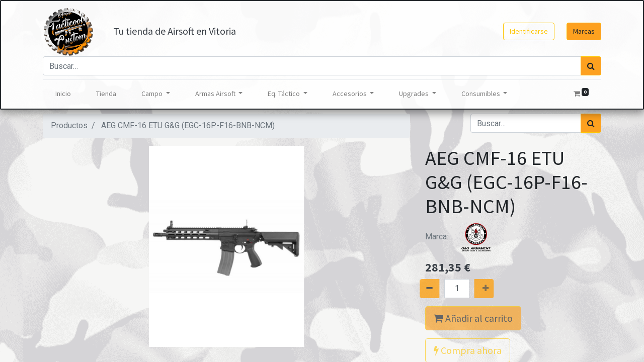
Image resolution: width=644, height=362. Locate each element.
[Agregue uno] (495, 289)
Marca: (463, 237)
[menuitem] (63, 94)
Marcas (584, 31)
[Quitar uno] (418, 289)
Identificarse (529, 31)
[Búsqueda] (591, 66)
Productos (69, 125)
